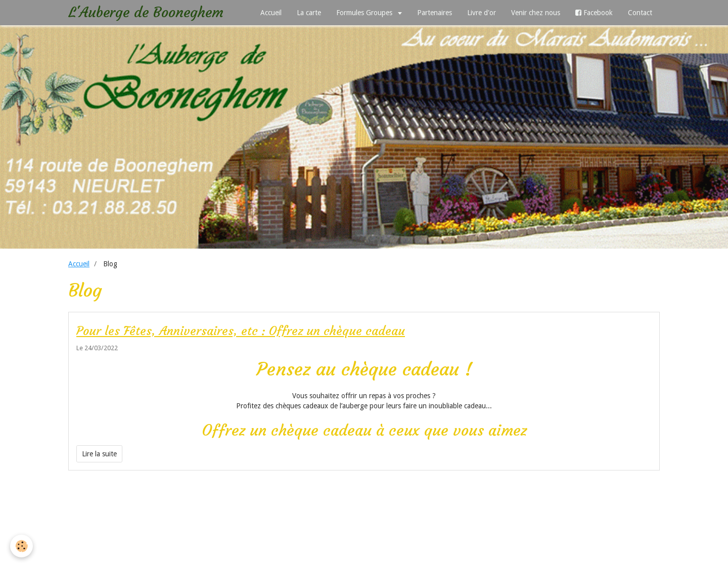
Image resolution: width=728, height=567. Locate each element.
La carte (309, 13)
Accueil (271, 13)
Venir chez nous (536, 13)
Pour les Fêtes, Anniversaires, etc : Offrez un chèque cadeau (241, 331)
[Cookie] (21, 546)
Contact (640, 13)
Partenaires (435, 13)
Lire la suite (99, 454)
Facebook (594, 13)
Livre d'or (482, 13)
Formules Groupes (365, 13)
